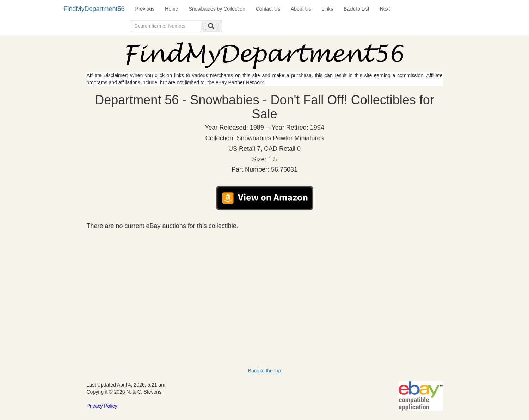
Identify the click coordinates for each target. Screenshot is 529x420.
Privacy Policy (102, 406)
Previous (145, 9)
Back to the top (264, 371)
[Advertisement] (265, 283)
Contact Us (268, 9)
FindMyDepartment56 (94, 9)
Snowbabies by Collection (217, 9)
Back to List (356, 9)
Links (328, 9)
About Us (301, 9)
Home (171, 9)
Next (385, 9)
